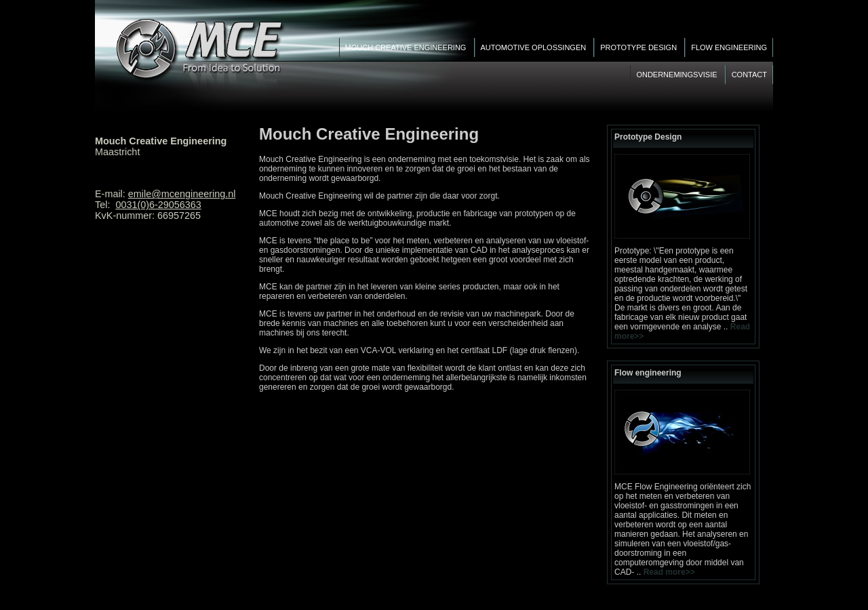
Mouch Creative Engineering (407, 47)
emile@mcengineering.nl (182, 194)
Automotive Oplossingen (535, 47)
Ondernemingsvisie (677, 75)
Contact (749, 75)
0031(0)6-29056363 (158, 205)
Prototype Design (639, 47)
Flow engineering (729, 47)
